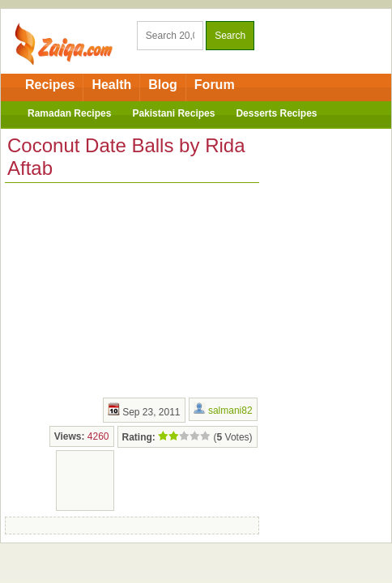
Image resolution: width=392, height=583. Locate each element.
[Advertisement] (126, 288)
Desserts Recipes (276, 113)
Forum (215, 85)
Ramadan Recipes (69, 113)
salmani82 (230, 411)
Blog (163, 85)
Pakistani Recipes (173, 113)
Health (111, 85)
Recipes (50, 85)
